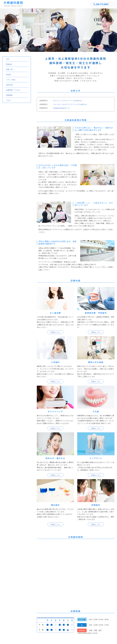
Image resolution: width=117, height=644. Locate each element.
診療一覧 (10, 69)
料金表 (8, 75)
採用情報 (9, 95)
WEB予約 (9, 85)
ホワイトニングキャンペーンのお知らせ (68, 101)
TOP (8, 59)
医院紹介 (9, 64)
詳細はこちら (55, 332)
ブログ (8, 100)
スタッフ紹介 (11, 80)
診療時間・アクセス (13, 90)
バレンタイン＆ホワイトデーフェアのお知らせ (70, 104)
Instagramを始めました (61, 108)
